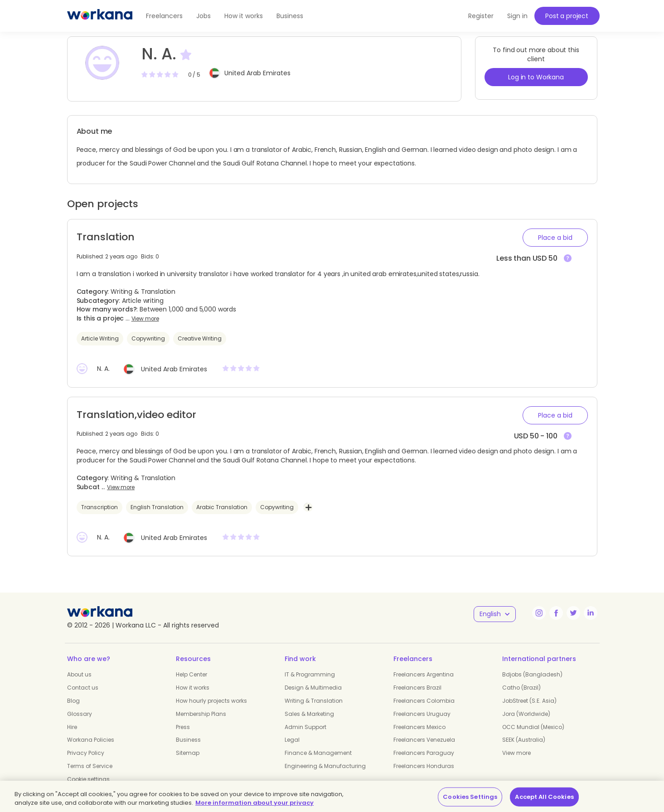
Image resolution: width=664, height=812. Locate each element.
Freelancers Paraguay (424, 753)
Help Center (191, 674)
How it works (244, 16)
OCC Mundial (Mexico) (533, 727)
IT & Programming (310, 674)
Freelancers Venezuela (424, 740)
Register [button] (481, 16)
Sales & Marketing (309, 714)
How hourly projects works (211, 701)
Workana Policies (91, 740)
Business (290, 16)
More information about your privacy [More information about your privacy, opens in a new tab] (254, 803)
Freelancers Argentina (424, 674)
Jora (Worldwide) (526, 714)
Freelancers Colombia (424, 701)
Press (183, 727)
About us (79, 674)
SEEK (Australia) (524, 740)
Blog (73, 701)
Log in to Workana (536, 77)
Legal (292, 740)
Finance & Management (318, 753)
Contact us (83, 688)
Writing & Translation (314, 701)
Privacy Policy (86, 753)
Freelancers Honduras (424, 766)
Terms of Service (90, 766)
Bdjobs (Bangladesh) (532, 674)
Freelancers (164, 16)
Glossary (80, 714)
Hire (72, 727)
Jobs (204, 16)
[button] (555, 238)
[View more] (568, 259)
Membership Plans (201, 714)
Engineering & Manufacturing (325, 766)
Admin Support (305, 727)
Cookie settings (88, 779)
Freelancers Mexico (419, 727)
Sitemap (188, 753)
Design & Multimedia (313, 688)
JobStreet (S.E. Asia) (529, 701)
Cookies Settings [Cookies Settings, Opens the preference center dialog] (470, 797)
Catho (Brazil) (521, 688)
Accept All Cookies (544, 797)
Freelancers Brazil (417, 688)
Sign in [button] (517, 16)
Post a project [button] (567, 16)
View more (145, 319)
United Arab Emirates (257, 73)
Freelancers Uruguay (422, 714)
